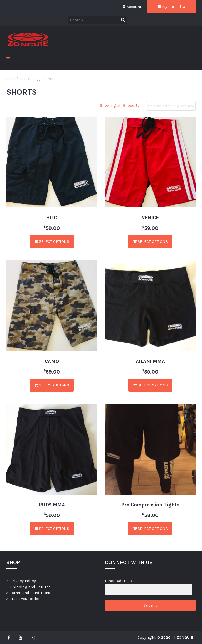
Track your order (25, 599)
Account (132, 7)
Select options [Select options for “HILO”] (52, 241)
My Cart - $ (171, 7)
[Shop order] (171, 106)
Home (11, 79)
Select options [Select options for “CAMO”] (52, 385)
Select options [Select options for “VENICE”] (150, 241)
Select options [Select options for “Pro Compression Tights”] (150, 529)
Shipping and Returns (31, 587)
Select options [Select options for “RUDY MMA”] (52, 529)
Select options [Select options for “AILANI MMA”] (150, 385)
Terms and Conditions (30, 593)
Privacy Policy (23, 581)
